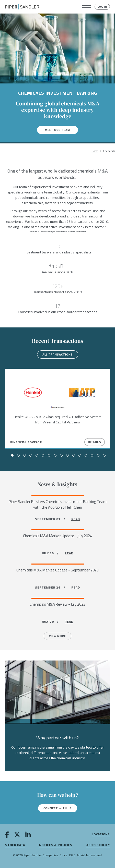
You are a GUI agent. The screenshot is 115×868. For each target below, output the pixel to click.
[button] (87, 7)
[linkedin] (28, 835)
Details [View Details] (95, 442)
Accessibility (98, 845)
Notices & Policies (56, 845)
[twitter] (17, 835)
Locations (101, 834)
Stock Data (15, 845)
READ (76, 519)
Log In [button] (102, 7)
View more (57, 636)
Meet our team (57, 130)
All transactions (58, 354)
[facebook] (7, 835)
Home (95, 151)
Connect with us (58, 808)
